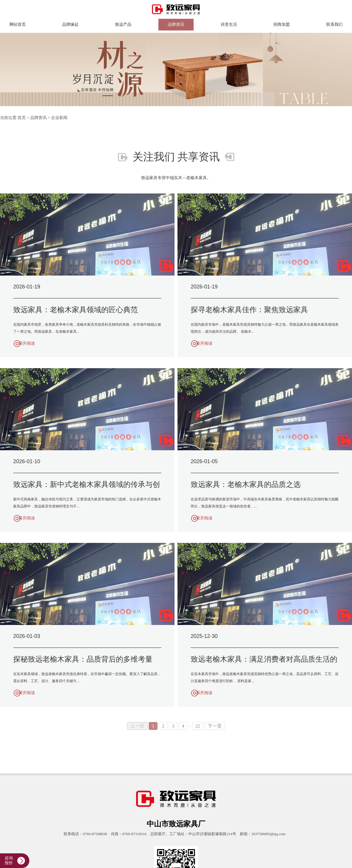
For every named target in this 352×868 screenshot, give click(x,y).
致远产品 (123, 24)
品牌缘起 (70, 24)
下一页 (215, 726)
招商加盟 (282, 24)
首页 (22, 118)
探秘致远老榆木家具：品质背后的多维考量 (83, 659)
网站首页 (18, 24)
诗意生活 (229, 24)
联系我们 (334, 24)
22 (198, 726)
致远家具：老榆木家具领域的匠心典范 (76, 310)
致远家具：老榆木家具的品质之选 (246, 484)
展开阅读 (27, 343)
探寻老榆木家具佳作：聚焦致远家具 (249, 310)
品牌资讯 (176, 24)
